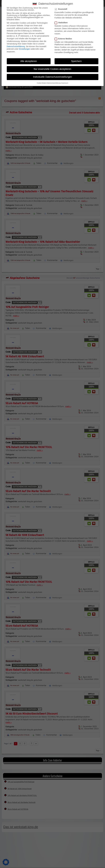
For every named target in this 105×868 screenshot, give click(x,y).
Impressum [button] (65, 83)
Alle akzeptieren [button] (29, 61)
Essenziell (62, 9)
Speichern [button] (76, 61)
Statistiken (62, 23)
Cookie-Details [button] (41, 83)
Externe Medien (64, 39)
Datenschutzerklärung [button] (54, 83)
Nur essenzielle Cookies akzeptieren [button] (53, 69)
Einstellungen (25, 49)
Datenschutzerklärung (16, 46)
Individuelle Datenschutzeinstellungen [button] (53, 77)
